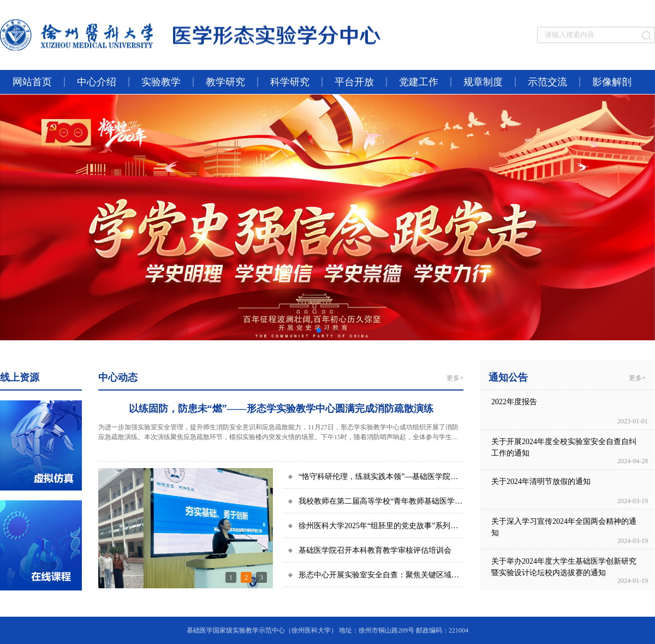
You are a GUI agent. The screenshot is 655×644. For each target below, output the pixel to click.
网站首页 (32, 82)
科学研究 (290, 82)
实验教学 (161, 82)
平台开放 (354, 82)
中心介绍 (97, 82)
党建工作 (419, 82)
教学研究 (225, 82)
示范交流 (547, 82)
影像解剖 (612, 82)
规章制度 (483, 82)
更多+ (455, 378)
